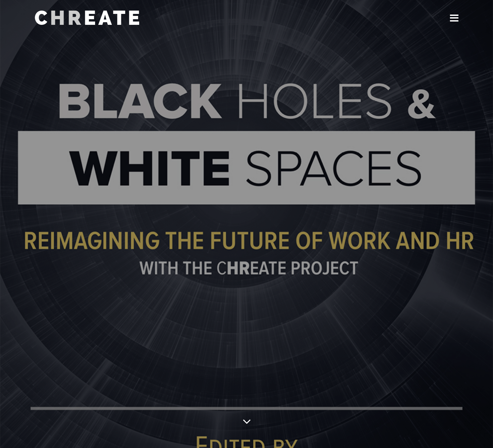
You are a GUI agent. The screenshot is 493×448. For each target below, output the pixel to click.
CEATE (88, 18)
